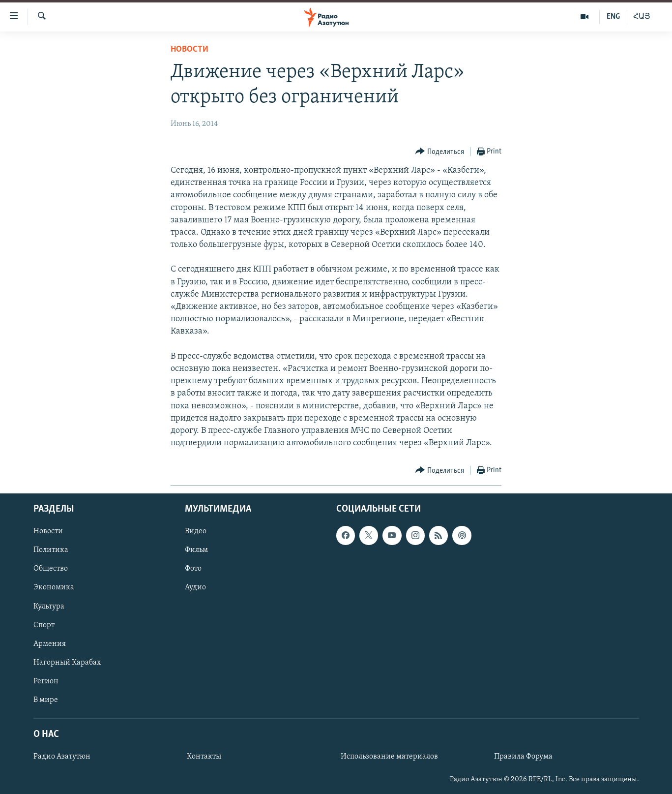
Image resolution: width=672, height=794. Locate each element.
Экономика (54, 588)
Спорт (44, 625)
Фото (193, 569)
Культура (49, 607)
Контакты (204, 757)
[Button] (440, 152)
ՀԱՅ (642, 17)
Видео (196, 532)
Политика (51, 550)
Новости (190, 49)
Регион (46, 681)
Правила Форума (523, 757)
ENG (613, 17)
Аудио (195, 588)
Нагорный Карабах (67, 663)
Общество (51, 569)
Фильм (196, 550)
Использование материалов (389, 757)
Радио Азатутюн (62, 757)
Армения (50, 644)
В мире (46, 700)
